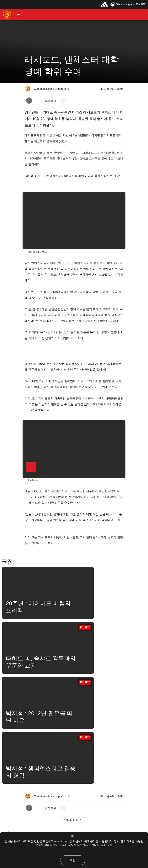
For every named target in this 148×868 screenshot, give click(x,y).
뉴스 (86, 717)
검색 (101, 717)
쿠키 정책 (107, 845)
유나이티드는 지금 (123, 717)
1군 (44, 717)
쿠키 (74, 836)
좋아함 (28, 717)
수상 (7, 729)
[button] (18, 15)
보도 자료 (9, 717)
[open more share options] (63, 101)
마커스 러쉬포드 (64, 717)
